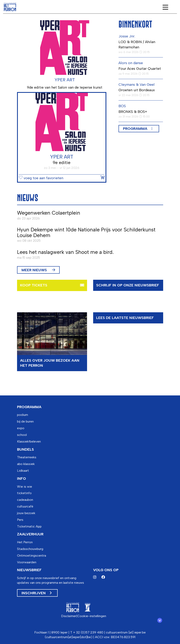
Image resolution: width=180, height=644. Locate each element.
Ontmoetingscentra (32, 556)
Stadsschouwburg (30, 549)
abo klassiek (26, 464)
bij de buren (25, 421)
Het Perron (25, 542)
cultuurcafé (25, 506)
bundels (25, 449)
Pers (20, 520)
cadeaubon (25, 500)
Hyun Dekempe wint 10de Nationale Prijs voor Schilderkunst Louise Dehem (86, 232)
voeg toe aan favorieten (41, 178)
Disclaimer (69, 616)
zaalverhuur (30, 534)
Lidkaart (23, 471)
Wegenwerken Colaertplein (49, 213)
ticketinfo (24, 493)
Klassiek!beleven (29, 441)
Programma (135, 129)
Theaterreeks (27, 457)
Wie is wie (25, 487)
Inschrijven (37, 593)
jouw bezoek (26, 513)
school (22, 435)
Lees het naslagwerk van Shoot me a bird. (65, 252)
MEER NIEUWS (38, 270)
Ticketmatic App (29, 526)
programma (29, 407)
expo (21, 428)
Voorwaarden (27, 562)
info (22, 479)
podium (23, 415)
